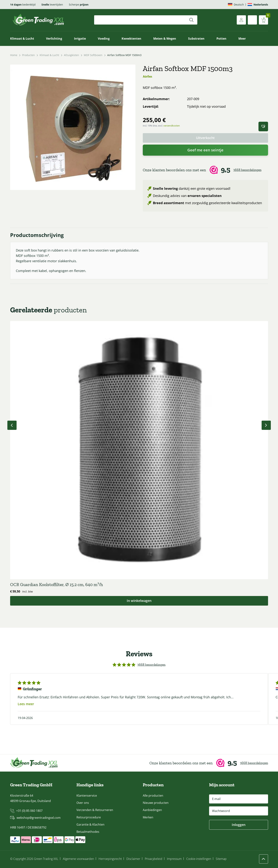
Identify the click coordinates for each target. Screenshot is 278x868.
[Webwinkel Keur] (205, 170)
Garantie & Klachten (90, 824)
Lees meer (26, 704)
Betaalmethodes (88, 832)
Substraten (196, 39)
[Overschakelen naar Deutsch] (236, 5)
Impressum (174, 859)
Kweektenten (131, 39)
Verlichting (54, 39)
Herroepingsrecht (110, 859)
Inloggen (239, 825)
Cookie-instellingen (199, 859)
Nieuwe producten (156, 803)
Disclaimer (133, 859)
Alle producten (153, 796)
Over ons (83, 803)
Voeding (104, 39)
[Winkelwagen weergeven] (263, 20)
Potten (221, 39)
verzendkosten (172, 126)
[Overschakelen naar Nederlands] (258, 5)
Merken (148, 817)
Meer (242, 39)
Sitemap (221, 859)
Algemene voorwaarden (78, 859)
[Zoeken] (191, 20)
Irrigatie (80, 39)
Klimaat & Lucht (22, 39)
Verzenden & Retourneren (95, 810)
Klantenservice (87, 796)
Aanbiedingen (152, 810)
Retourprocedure (89, 817)
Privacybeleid (154, 859)
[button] (263, 127)
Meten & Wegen (165, 39)
